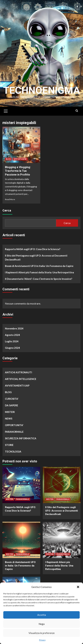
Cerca (7, 210)
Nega (42, 624)
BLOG (8, 159)
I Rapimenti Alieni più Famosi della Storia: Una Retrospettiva (39, 272)
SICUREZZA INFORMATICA (21, 438)
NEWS (9, 419)
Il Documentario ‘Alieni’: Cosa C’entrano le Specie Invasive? (39, 279)
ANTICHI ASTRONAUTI (18, 372)
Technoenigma (42, 90)
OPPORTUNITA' (20, 159)
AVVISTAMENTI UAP (17, 386)
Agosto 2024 (12, 335)
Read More (10, 199)
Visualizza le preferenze (42, 633)
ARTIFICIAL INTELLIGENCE (21, 379)
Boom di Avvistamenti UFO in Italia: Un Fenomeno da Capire (39, 266)
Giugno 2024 (12, 348)
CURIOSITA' (12, 399)
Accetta (42, 615)
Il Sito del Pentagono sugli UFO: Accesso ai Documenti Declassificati (36, 258)
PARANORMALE (14, 432)
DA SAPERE (12, 405)
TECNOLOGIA (13, 451)
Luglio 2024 (12, 341)
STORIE (9, 445)
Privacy (42, 640)
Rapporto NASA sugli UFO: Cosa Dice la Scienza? (33, 249)
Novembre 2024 (14, 328)
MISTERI (10, 412)
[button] (78, 587)
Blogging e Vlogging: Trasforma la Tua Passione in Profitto (18, 171)
